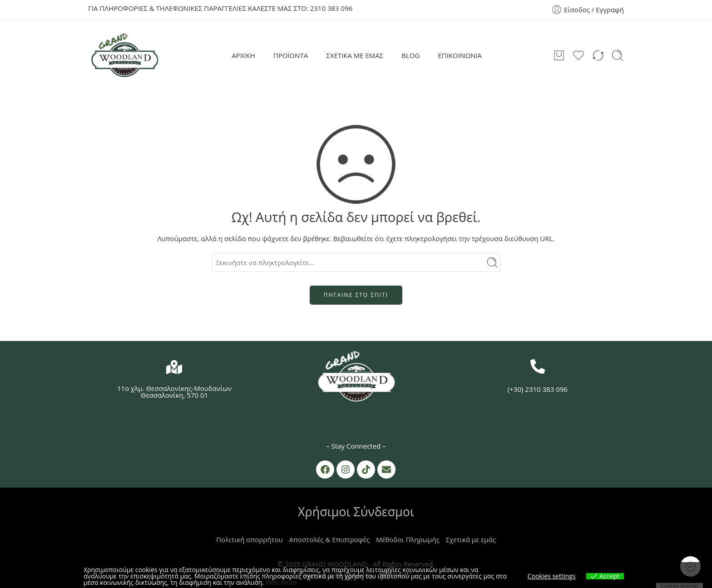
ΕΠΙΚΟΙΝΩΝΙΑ (460, 55)
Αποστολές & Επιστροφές (329, 539)
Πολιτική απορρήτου (250, 539)
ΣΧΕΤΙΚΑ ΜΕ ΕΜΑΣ (355, 55)
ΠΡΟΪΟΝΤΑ (291, 55)
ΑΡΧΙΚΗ (243, 55)
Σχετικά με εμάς (471, 539)
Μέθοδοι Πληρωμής (408, 539)
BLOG (410, 55)
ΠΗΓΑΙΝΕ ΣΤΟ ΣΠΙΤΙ (356, 295)
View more (281, 582)
